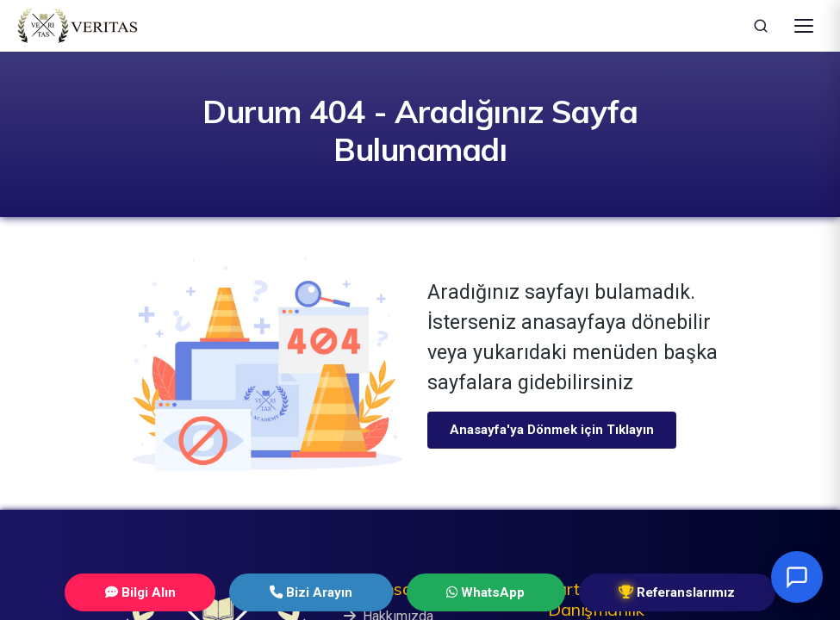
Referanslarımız (627, 592)
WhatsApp (466, 592)
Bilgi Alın (187, 592)
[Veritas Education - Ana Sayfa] (78, 26)
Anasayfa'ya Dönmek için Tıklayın (552, 430)
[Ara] (761, 26)
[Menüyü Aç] (804, 26)
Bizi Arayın (324, 592)
